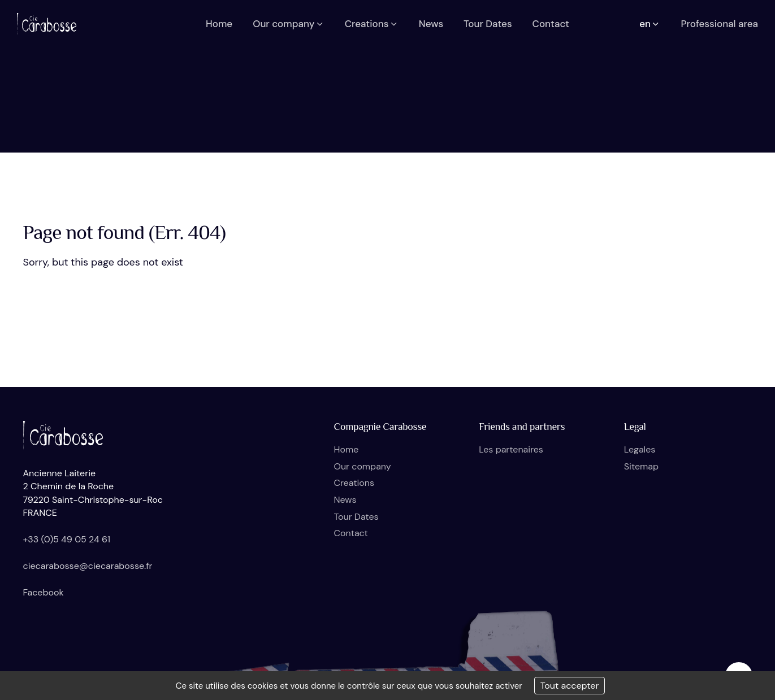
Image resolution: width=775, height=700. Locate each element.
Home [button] (219, 24)
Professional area (719, 24)
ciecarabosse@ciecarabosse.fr (88, 566)
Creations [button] (372, 24)
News (345, 500)
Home (347, 449)
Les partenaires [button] (511, 449)
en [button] (650, 24)
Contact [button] (551, 24)
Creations (354, 483)
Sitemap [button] (641, 466)
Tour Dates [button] (488, 24)
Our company (363, 466)
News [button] (431, 24)
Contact (351, 533)
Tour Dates (356, 517)
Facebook (44, 592)
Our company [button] (289, 24)
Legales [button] (640, 449)
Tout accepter (570, 686)
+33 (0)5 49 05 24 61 (67, 539)
